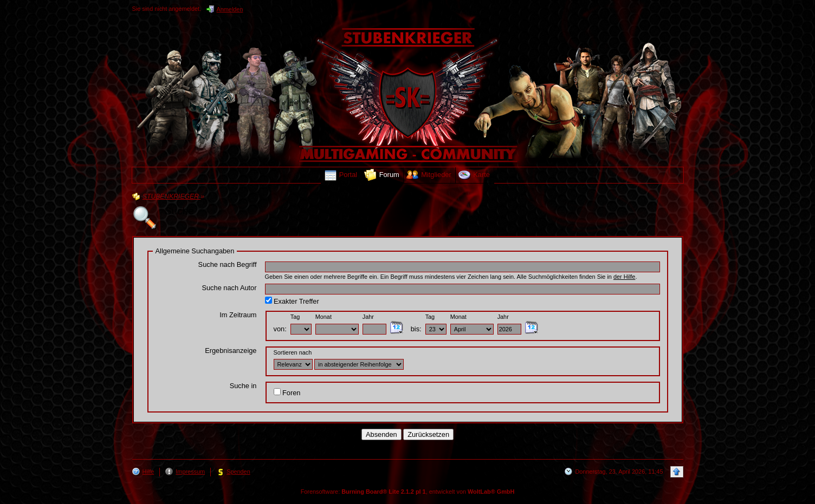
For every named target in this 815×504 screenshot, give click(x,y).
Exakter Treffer (292, 301)
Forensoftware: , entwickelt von (408, 492)
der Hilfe (625, 277)
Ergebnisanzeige (231, 351)
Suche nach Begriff (228, 264)
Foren (287, 392)
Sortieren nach (293, 352)
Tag (295, 317)
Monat (324, 317)
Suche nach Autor (229, 288)
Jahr (368, 317)
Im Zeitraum (238, 315)
